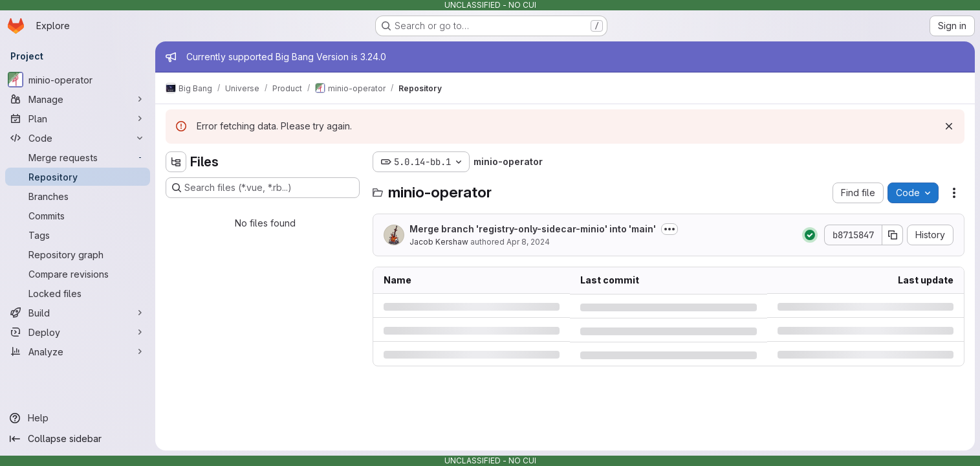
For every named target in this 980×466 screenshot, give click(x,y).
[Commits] (78, 216)
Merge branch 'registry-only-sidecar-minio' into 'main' (533, 229)
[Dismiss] (949, 126)
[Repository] (78, 177)
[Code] (78, 138)
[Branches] (78, 196)
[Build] (78, 313)
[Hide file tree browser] (176, 162)
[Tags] (78, 235)
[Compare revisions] (78, 274)
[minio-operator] (78, 80)
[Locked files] (78, 293)
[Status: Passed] (810, 235)
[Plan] (78, 118)
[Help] (78, 418)
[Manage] (78, 99)
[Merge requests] (78, 157)
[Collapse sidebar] (78, 439)
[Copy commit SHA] (893, 235)
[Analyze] (78, 351)
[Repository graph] (78, 254)
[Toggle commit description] (670, 229)
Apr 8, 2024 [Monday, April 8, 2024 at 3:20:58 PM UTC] (528, 242)
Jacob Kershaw (439, 242)
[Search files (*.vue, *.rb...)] (263, 188)
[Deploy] (78, 332)
